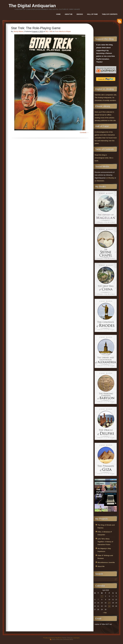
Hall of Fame (92, 14)
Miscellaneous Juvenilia (106, 562)
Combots (83, 132)
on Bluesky (110, 178)
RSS (119, 22)
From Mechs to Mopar (63, 31)
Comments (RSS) (68, 639)
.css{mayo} (76, 638)
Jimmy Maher (18, 31)
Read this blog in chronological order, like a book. (104, 158)
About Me (69, 14)
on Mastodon (99, 181)
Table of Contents (110, 14)
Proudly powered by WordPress (52, 638)
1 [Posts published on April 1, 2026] (102, 596)
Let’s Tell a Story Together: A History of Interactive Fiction (105, 542)
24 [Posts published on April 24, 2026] (109, 606)
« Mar (105, 613)
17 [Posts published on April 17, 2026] (109, 603)
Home (58, 14)
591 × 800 (49, 31)
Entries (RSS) (56, 639)
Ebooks (80, 14)
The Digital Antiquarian (32, 6)
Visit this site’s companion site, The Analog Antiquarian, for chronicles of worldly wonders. (106, 98)
